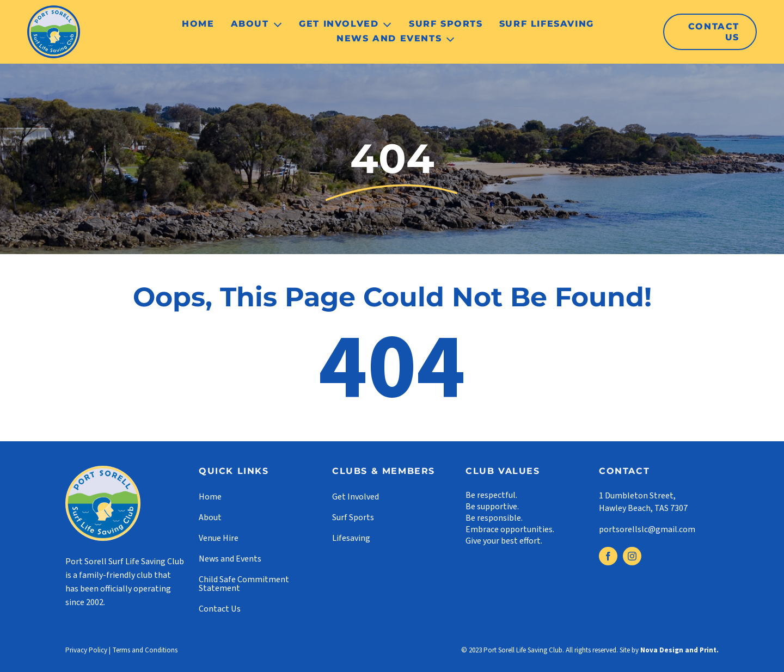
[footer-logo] (103, 470)
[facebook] (608, 556)
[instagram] (632, 556)
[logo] (54, 10)
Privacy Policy (86, 650)
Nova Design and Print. (679, 650)
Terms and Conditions (145, 650)
